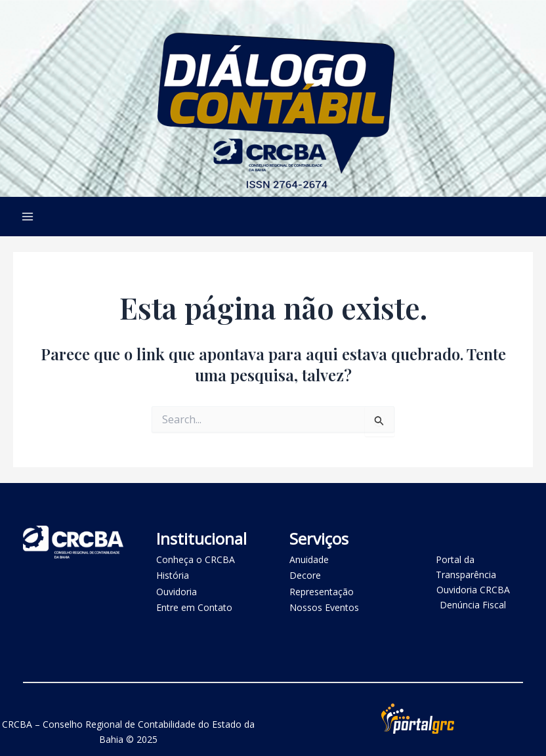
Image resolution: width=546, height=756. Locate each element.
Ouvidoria (177, 592)
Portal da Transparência (466, 567)
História (173, 575)
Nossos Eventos (324, 607)
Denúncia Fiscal (473, 605)
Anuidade (309, 559)
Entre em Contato (194, 607)
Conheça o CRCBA (196, 559)
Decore (305, 575)
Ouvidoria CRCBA (473, 590)
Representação (322, 592)
